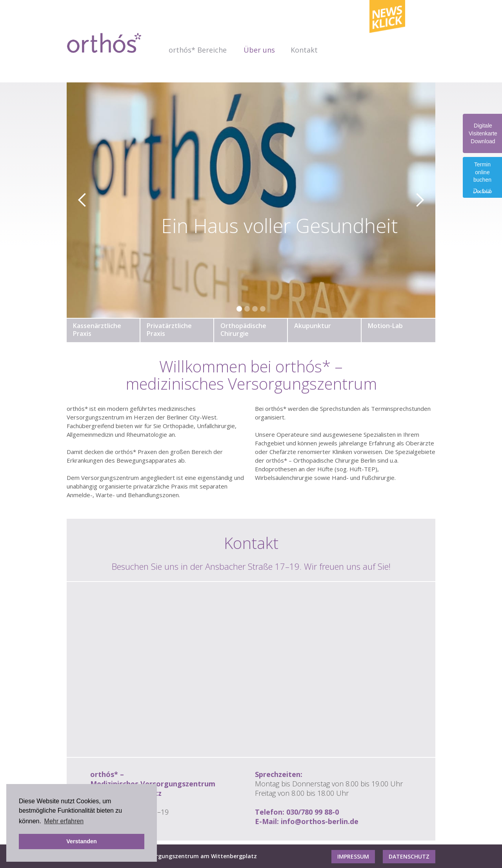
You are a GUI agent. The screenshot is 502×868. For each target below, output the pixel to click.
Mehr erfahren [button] (64, 821)
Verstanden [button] (82, 841)
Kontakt (304, 50)
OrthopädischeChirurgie (243, 330)
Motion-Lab (385, 326)
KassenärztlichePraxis (97, 330)
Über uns (259, 50)
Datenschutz (409, 856)
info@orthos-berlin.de (320, 821)
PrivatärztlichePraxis (169, 330)
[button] (198, 50)
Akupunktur (313, 326)
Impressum (353, 856)
